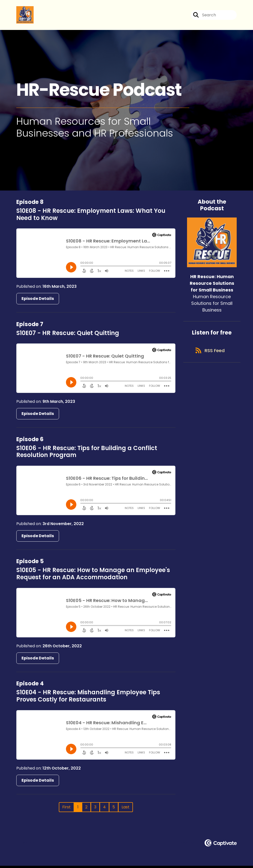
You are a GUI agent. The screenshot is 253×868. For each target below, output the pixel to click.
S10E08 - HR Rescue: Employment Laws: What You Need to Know (91, 217)
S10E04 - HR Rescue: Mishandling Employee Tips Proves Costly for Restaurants (88, 698)
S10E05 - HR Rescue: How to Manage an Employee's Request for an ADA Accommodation (93, 576)
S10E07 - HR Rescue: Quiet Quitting (68, 335)
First (66, 809)
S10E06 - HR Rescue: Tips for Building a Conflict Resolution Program (87, 454)
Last (126, 809)
